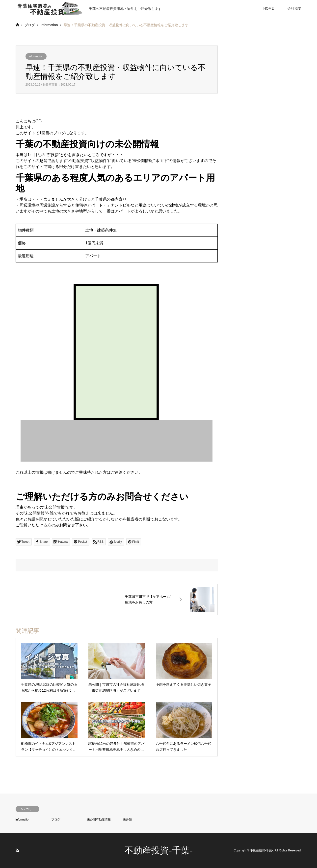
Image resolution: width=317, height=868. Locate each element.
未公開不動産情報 (99, 820)
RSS (17, 850)
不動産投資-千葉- (158, 850)
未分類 (127, 820)
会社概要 (294, 8)
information (36, 56)
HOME (268, 8)
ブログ (56, 820)
